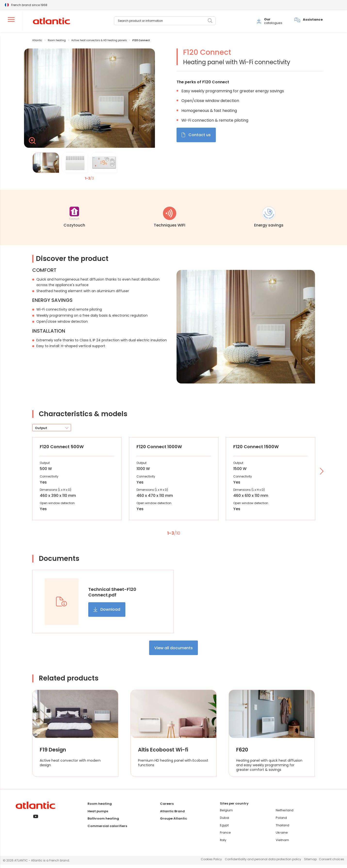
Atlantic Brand (172, 815)
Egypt (224, 829)
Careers (167, 807)
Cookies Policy (211, 863)
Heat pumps (98, 815)
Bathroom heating (103, 822)
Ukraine (282, 836)
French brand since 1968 (29, 5)
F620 (243, 753)
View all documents (173, 651)
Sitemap (310, 863)
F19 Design (54, 753)
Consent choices (331, 863)
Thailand (282, 829)
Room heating (100, 807)
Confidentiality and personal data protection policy (263, 863)
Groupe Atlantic (173, 822)
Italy (223, 843)
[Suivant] (321, 475)
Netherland (285, 814)
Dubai (225, 821)
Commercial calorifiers (107, 829)
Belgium (226, 814)
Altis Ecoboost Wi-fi (165, 753)
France (225, 836)
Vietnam (282, 843)
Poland (281, 821)
